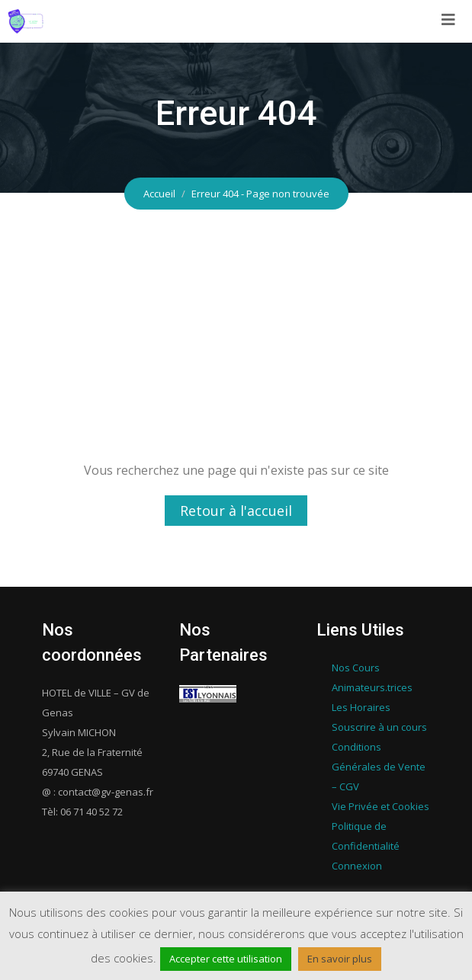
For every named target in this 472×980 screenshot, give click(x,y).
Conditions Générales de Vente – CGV (379, 767)
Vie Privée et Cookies (380, 806)
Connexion (357, 866)
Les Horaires (361, 707)
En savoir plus (340, 959)
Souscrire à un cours (379, 727)
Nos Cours (356, 668)
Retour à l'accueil (236, 511)
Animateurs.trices (372, 687)
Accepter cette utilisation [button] (226, 959)
